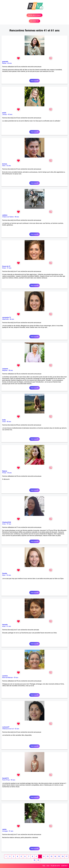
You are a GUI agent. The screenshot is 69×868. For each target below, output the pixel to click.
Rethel (4, 63)
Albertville (5, 319)
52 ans (9, 166)
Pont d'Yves (6, 780)
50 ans (9, 473)
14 (55, 856)
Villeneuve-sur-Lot (8, 729)
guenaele (5, 62)
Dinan (4, 268)
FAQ (44, 866)
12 (48, 856)
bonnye (5, 164)
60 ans (10, 63)
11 (44, 856)
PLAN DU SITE (55, 866)
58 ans (11, 370)
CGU (48, 866)
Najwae (5, 471)
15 (59, 856)
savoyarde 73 (7, 317)
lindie (4, 420)
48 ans (17, 217)
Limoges (5, 831)
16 (63, 856)
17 (66, 856)
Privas (4, 473)
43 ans (10, 114)
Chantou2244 (7, 522)
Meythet (5, 370)
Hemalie (5, 625)
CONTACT (64, 866)
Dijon (4, 575)
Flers (4, 166)
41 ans (9, 268)
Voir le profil (34, 81)
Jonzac (5, 114)
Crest (4, 422)
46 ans (12, 319)
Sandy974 (5, 778)
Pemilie (5, 573)
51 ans (11, 831)
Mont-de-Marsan (8, 678)
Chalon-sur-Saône (8, 217)
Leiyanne (5, 369)
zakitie (4, 829)
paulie (4, 113)
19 (38, 860)
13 (51, 856)
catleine (5, 215)
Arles (4, 626)
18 (34, 860)
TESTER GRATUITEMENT (35, 15)
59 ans (16, 678)
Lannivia (5, 676)
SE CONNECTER (34, 21)
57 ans (9, 524)
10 (40, 856)
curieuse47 (6, 727)
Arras (4, 524)
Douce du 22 (6, 266)
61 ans (9, 626)
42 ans (17, 729)
